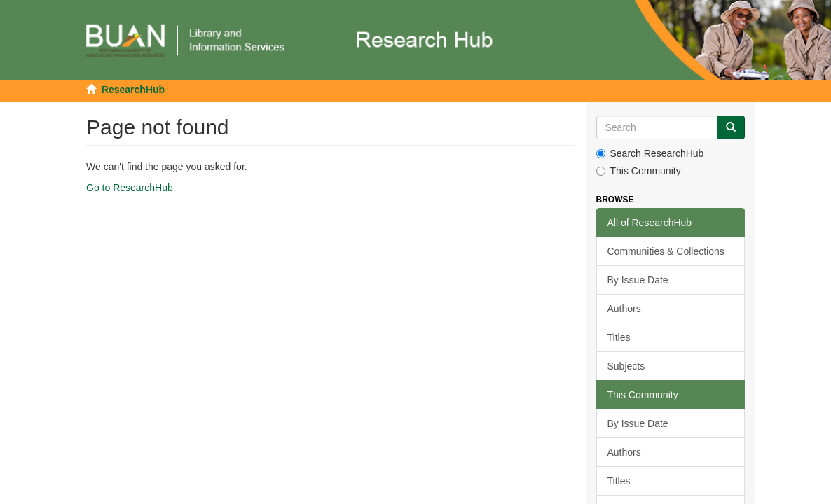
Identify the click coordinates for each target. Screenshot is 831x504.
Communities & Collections (666, 251)
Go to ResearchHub (130, 188)
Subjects (626, 366)
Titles (619, 337)
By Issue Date (638, 280)
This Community (639, 171)
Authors (624, 309)
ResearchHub (133, 90)
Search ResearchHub (650, 153)
